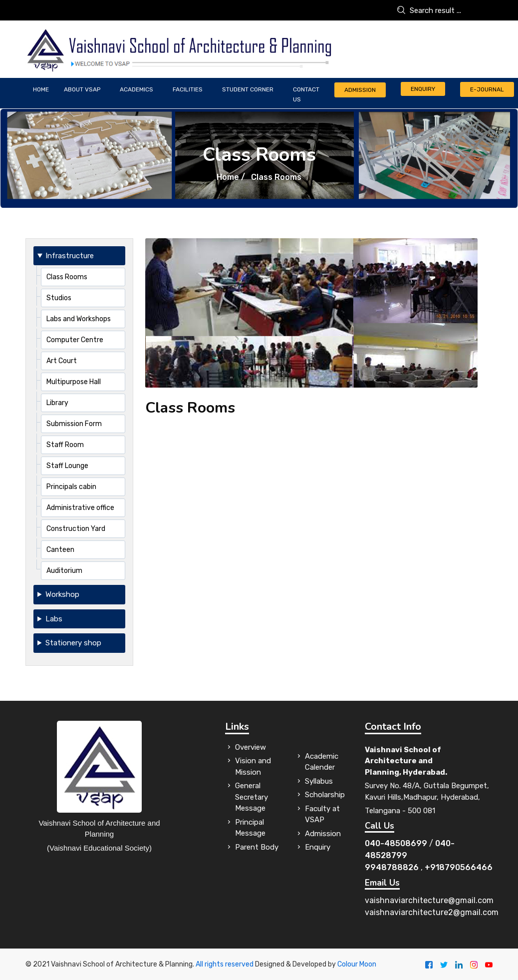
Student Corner (248, 89)
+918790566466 (459, 867)
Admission (360, 90)
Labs (54, 619)
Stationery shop (73, 643)
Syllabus (319, 781)
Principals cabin (71, 487)
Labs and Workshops (79, 319)
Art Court (62, 361)
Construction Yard (76, 529)
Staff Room (65, 445)
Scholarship (325, 795)
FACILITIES (188, 89)
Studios (59, 298)
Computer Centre (75, 340)
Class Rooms (67, 277)
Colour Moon (357, 964)
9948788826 (392, 867)
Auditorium (64, 571)
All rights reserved (225, 964)
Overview (251, 747)
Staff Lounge (67, 466)
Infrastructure (70, 256)
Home (41, 89)
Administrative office (80, 508)
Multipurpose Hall (74, 382)
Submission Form (74, 424)
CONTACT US (306, 94)
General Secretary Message (252, 797)
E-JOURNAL (487, 89)
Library (57, 403)
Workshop (62, 594)
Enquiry (423, 89)
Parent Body (257, 847)
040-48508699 (396, 843)
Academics (136, 89)
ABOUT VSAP (82, 89)
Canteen (60, 550)
